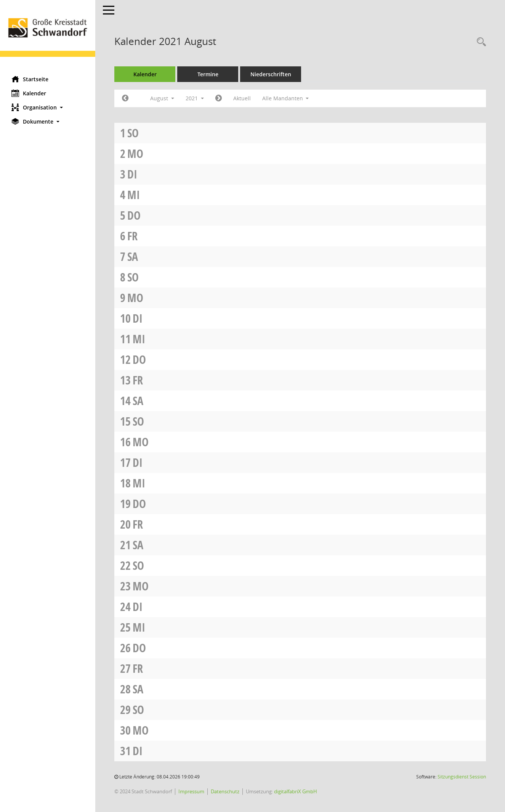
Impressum (191, 791)
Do (134, 215)
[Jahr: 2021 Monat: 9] (219, 98)
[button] (48, 107)
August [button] (162, 98)
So (133, 133)
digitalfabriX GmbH (296, 791)
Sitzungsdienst (462, 777)
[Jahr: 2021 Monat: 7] (125, 98)
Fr (132, 236)
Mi (134, 195)
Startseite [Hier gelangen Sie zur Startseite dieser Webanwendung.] (30, 79)
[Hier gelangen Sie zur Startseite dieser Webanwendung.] (48, 35)
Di (132, 174)
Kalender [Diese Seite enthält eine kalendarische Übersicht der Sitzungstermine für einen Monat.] (29, 93)
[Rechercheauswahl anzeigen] (479, 42)
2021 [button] (195, 98)
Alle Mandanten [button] (286, 98)
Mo (135, 154)
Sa (133, 256)
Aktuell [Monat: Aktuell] (242, 98)
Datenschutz (225, 791)
